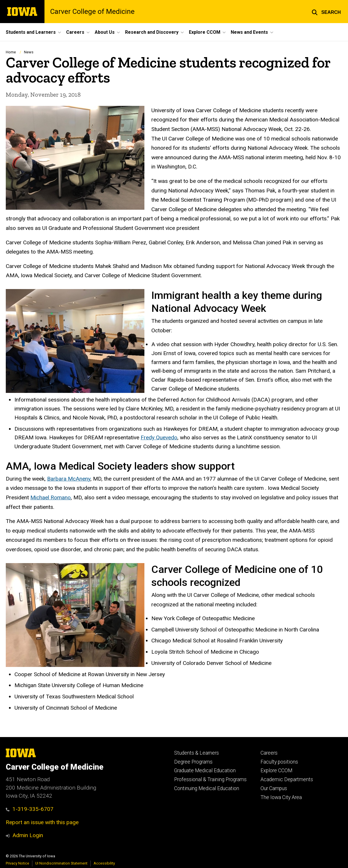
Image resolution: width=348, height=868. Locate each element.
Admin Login (28, 835)
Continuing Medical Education (207, 788)
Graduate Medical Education (205, 770)
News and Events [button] (249, 32)
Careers (269, 753)
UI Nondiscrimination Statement (61, 863)
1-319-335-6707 (30, 809)
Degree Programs (193, 762)
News (29, 52)
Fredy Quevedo (159, 437)
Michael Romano (51, 497)
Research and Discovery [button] (152, 32)
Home (11, 52)
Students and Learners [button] (31, 32)
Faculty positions (279, 762)
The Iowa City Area (281, 797)
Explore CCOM (276, 770)
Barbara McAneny (69, 479)
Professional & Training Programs (210, 779)
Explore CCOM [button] (205, 32)
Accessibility (104, 863)
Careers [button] (75, 32)
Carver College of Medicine (92, 12)
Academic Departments (287, 779)
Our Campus (274, 788)
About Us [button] (105, 32)
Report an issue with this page (42, 822)
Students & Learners (197, 753)
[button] (326, 12)
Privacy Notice (17, 863)
